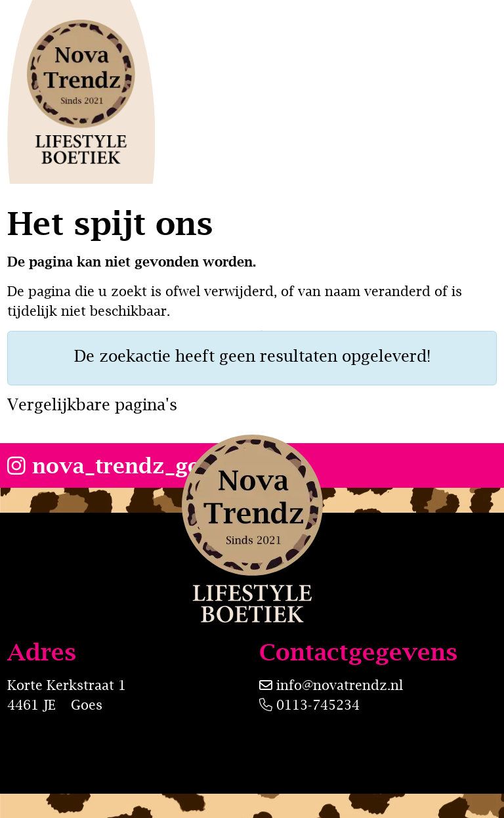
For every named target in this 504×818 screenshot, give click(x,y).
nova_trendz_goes (115, 465)
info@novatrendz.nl (340, 685)
